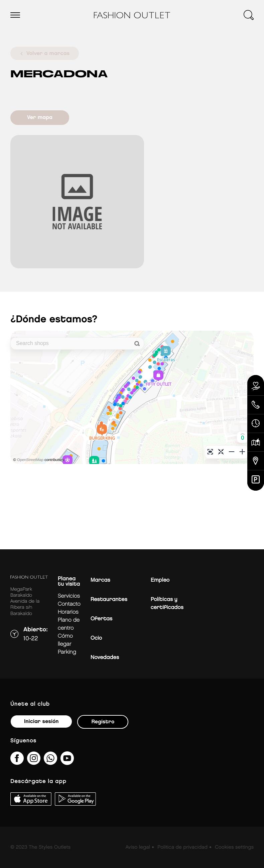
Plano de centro (69, 624)
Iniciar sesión (41, 721)
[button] (242, 437)
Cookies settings (234, 847)
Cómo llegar (65, 640)
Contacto (69, 604)
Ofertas (101, 619)
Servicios (69, 596)
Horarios (68, 612)
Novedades (105, 657)
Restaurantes (109, 599)
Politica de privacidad (182, 847)
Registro (103, 722)
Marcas (100, 580)
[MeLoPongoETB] (67, 762)
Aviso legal (138, 847)
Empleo (160, 580)
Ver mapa (40, 117)
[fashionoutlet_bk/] (34, 762)
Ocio (96, 638)
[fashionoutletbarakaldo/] (17, 762)
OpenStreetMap (30, 460)
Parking (67, 652)
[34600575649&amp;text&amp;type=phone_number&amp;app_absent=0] (50, 762)
